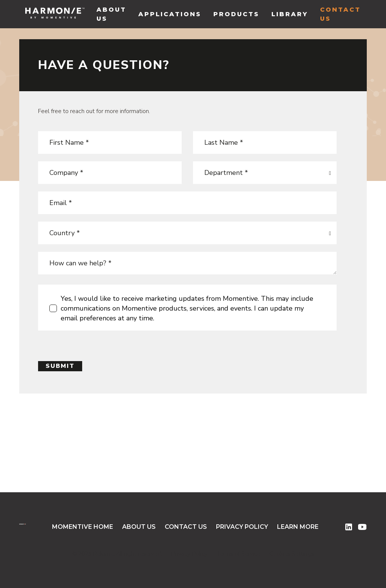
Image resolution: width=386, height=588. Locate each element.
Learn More (298, 527)
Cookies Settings (292, 554)
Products (236, 14)
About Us (111, 14)
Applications (170, 14)
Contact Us (340, 14)
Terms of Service (239, 554)
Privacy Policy (242, 527)
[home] (55, 14)
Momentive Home (83, 527)
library (290, 14)
